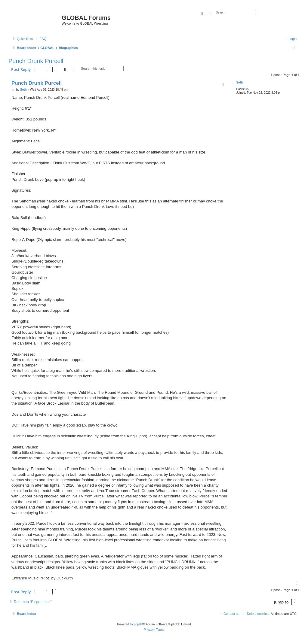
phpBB (138, 624)
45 (247, 89)
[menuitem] (40, 39)
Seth (239, 82)
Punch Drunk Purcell (36, 61)
